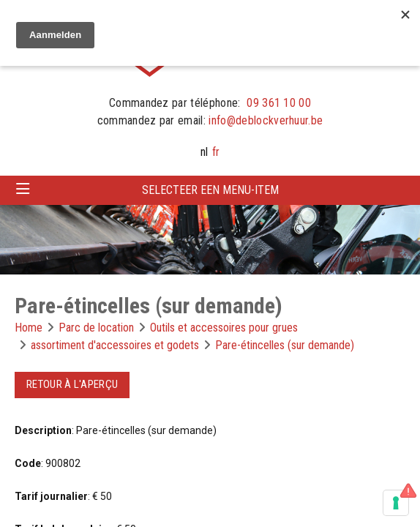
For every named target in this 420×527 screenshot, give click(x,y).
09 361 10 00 (279, 103)
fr (216, 152)
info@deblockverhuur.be (266, 120)
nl (204, 152)
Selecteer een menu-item (210, 190)
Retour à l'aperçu (72, 384)
